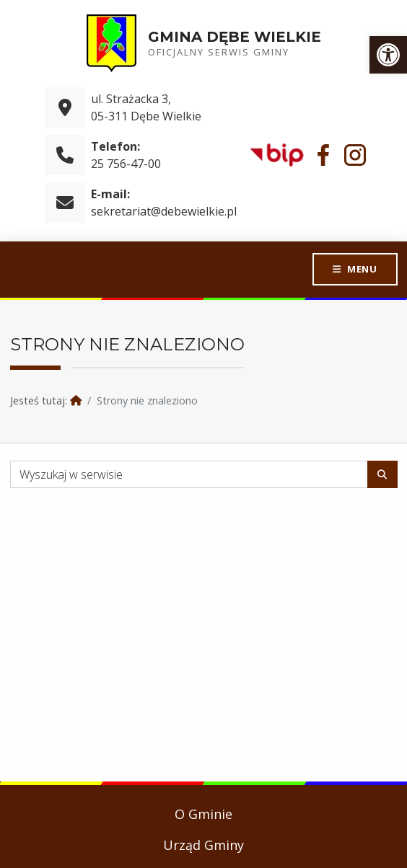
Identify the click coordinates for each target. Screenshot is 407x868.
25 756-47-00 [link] (126, 164)
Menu (362, 269)
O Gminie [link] (203, 814)
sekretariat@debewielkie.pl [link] (164, 211)
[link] (388, 55)
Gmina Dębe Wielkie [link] (235, 37)
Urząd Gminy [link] (203, 845)
